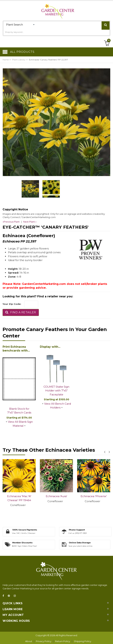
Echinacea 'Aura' (56, 496)
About (29, 641)
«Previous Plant (11, 222)
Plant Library (19, 60)
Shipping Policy (82, 641)
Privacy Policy (44, 641)
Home (6, 60)
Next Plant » (30, 222)
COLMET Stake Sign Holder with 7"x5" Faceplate (56, 391)
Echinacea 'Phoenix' (94, 496)
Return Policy (63, 641)
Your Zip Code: (12, 304)
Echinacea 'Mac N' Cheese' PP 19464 (19, 498)
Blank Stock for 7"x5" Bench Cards (19, 411)
